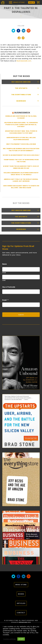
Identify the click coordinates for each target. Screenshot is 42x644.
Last (4, 280)
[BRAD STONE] (17, 2)
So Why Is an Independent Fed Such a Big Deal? (21, 155)
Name (4, 264)
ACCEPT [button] (21, 639)
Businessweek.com (24, 61)
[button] (38, 82)
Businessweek (22, 113)
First (4, 273)
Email (5, 300)
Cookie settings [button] (10, 639)
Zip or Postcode (9, 287)
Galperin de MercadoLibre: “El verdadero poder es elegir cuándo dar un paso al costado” (21, 125)
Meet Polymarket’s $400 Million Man (21, 144)
